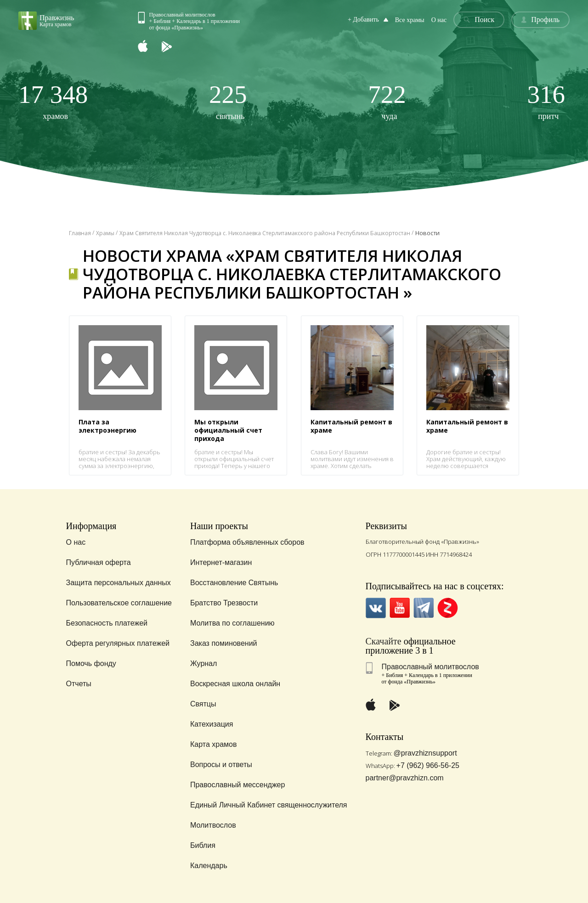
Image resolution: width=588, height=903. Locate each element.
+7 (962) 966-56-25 (428, 765)
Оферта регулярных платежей (118, 643)
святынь (228, 101)
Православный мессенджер (237, 785)
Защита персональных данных (119, 583)
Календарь (209, 866)
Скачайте (384, 641)
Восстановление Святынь (234, 583)
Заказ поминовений (224, 643)
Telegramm (424, 608)
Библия (203, 845)
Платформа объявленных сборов (247, 542)
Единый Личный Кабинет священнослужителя (269, 805)
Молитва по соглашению (232, 623)
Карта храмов (213, 744)
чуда (387, 101)
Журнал (204, 663)
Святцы (203, 704)
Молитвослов (213, 825)
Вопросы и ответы (221, 765)
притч (546, 101)
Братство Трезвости (224, 603)
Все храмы (410, 20)
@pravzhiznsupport (425, 753)
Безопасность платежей (107, 623)
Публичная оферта (99, 562)
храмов (53, 101)
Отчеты (79, 684)
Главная (80, 233)
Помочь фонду (91, 663)
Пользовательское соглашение (119, 603)
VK (376, 608)
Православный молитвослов (430, 667)
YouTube (400, 608)
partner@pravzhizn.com (405, 778)
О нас (439, 20)
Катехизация (212, 724)
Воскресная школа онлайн (235, 684)
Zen (448, 608)
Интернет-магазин (221, 562)
